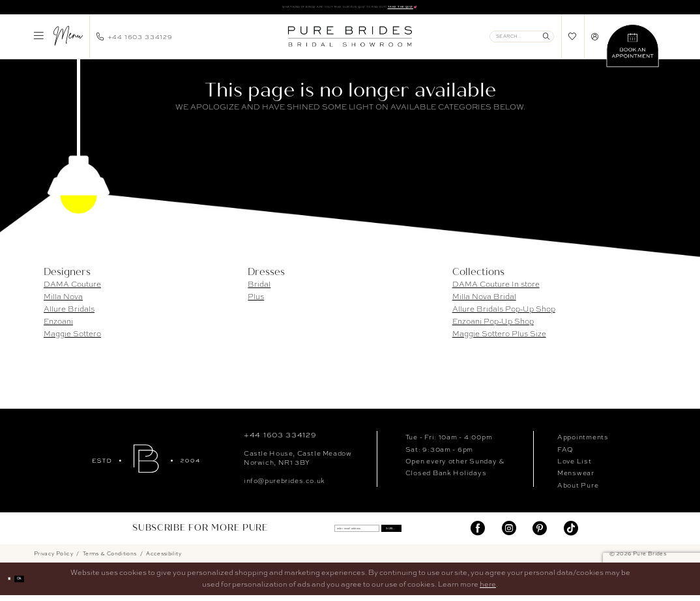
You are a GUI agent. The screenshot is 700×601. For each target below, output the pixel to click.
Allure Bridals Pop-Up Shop (504, 314)
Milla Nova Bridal (484, 301)
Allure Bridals (69, 314)
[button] (58, 41)
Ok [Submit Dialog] (35, 584)
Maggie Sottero (72, 338)
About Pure (578, 490)
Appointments (583, 442)
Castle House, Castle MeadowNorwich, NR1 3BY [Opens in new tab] (298, 463)
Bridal (259, 289)
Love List (575, 465)
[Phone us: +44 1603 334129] (135, 41)
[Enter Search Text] (522, 41)
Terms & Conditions (110, 559)
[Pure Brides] (146, 463)
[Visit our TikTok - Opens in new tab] (571, 533)
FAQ (565, 454)
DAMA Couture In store (496, 289)
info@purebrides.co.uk (284, 485)
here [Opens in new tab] (488, 589)
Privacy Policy (53, 559)
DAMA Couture (72, 289)
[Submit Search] (547, 41)
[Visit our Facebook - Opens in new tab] (478, 533)
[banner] (350, 41)
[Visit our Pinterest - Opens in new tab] (540, 533)
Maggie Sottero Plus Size (499, 338)
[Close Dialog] (14, 585)
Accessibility (164, 559)
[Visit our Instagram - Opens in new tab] (509, 533)
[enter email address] (342, 534)
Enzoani (58, 326)
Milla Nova (63, 301)
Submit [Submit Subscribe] (423, 533)
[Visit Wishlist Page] (573, 41)
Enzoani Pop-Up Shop (493, 326)
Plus (256, 301)
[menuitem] (58, 41)
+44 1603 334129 (280, 440)
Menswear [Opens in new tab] (576, 478)
